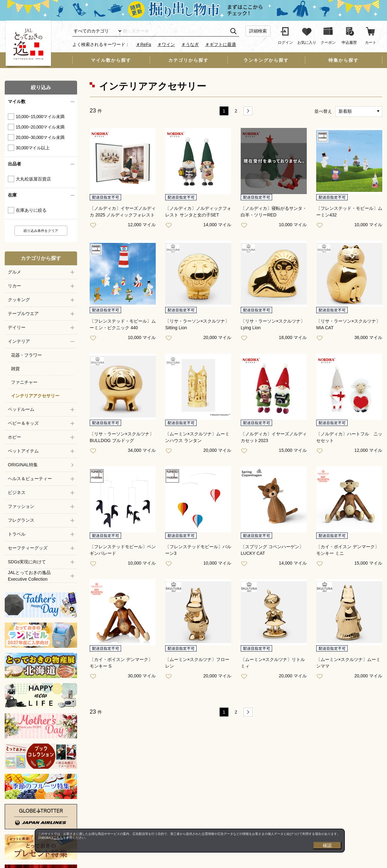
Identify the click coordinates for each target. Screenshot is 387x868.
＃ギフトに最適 (221, 44)
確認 (327, 845)
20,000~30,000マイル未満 (40, 137)
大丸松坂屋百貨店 (33, 179)
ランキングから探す (266, 60)
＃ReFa (143, 44)
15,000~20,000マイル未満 (40, 127)
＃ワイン (166, 44)
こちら (58, 838)
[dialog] (190, 841)
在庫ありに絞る (31, 210)
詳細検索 (258, 31)
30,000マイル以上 (33, 148)
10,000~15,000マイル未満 (40, 117)
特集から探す (344, 60)
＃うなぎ (190, 44)
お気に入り (94, 225)
